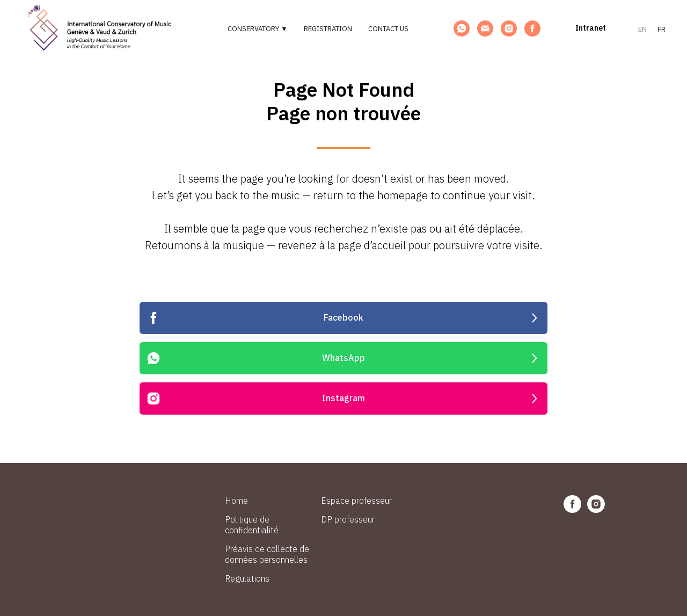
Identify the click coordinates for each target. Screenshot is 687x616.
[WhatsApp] (462, 28)
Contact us (388, 29)
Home (236, 501)
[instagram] (596, 510)
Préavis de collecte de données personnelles (267, 554)
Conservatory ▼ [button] (258, 29)
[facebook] (572, 510)
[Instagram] (509, 28)
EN (642, 29)
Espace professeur (356, 501)
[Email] (485, 28)
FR (662, 29)
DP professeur (348, 519)
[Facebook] (532, 28)
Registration (328, 29)
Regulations (247, 578)
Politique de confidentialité (252, 525)
